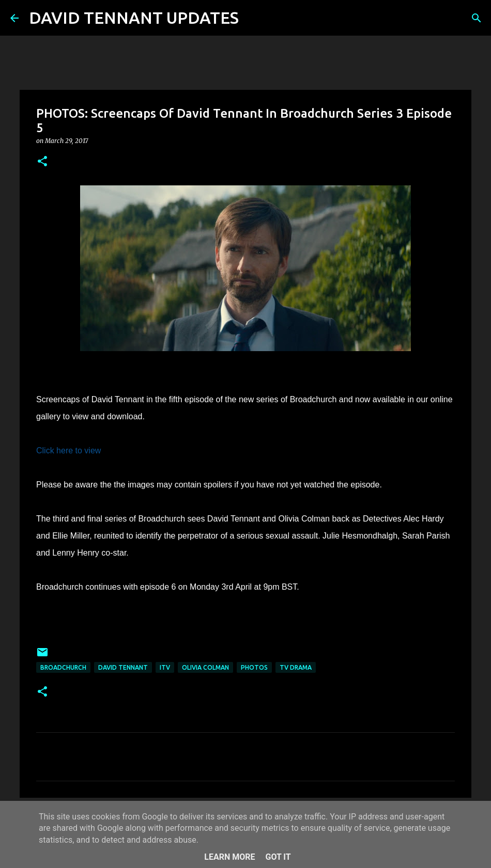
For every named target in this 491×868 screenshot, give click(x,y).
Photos (254, 667)
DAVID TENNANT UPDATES (134, 18)
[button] (42, 162)
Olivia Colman (205, 667)
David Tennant (123, 667)
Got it (278, 857)
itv (165, 667)
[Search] (253, 18)
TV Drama (296, 667)
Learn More (229, 857)
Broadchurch (63, 667)
